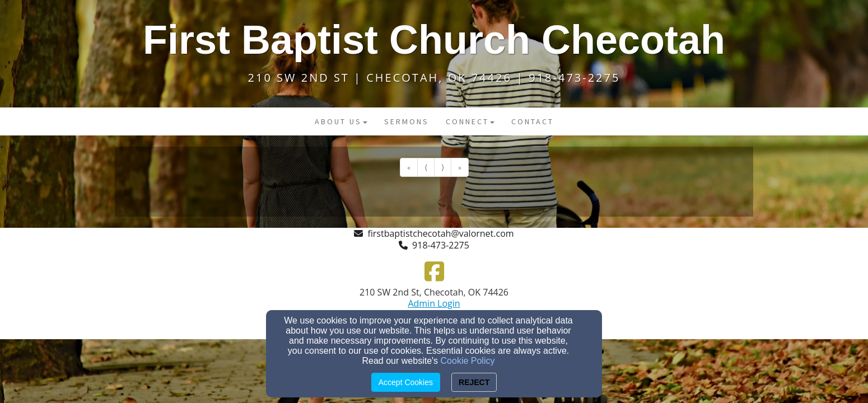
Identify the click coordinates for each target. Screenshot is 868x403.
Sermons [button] (407, 121)
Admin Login (434, 303)
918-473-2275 (441, 245)
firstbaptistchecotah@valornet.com (440, 233)
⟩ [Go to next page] (443, 167)
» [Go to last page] (460, 167)
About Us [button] (341, 121)
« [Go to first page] (409, 167)
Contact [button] (533, 121)
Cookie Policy (468, 361)
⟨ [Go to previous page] (426, 167)
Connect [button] (470, 121)
